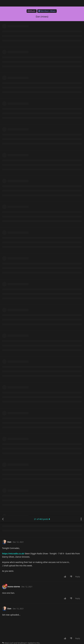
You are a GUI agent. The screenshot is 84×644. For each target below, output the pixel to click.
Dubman (10, 469)
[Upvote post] (66, 61)
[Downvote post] (72, 61)
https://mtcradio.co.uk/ (13, 38)
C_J (7, 227)
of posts (42, 3)
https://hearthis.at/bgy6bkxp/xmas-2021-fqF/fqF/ (39, 581)
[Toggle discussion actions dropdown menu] (81, 3)
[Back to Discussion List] (3, 3)
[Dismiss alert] (67, 638)
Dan (7, 143)
